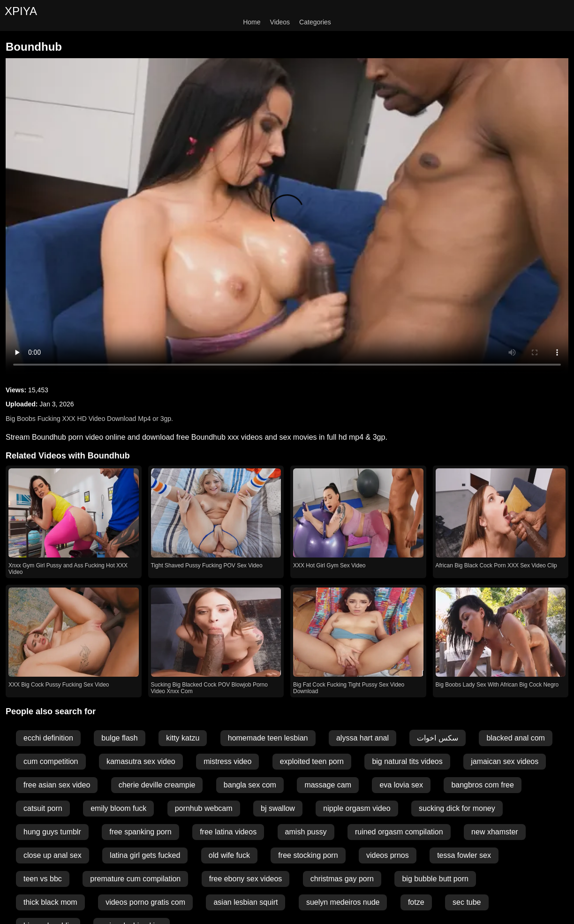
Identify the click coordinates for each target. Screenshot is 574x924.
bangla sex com (250, 785)
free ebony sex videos (246, 879)
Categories (315, 22)
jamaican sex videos (505, 761)
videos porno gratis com (145, 902)
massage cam (328, 785)
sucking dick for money (457, 808)
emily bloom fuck (118, 808)
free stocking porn (308, 855)
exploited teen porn (312, 761)
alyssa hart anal (363, 738)
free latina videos (228, 832)
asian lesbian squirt (245, 902)
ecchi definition (48, 738)
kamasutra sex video (141, 761)
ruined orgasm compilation (399, 832)
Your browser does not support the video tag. (287, 217)
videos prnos (388, 855)
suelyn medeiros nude (343, 902)
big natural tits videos (407, 761)
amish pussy (306, 832)
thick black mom (50, 902)
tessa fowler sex (464, 855)
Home (252, 22)
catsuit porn (43, 808)
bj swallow (278, 808)
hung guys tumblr (52, 832)
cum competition (51, 761)
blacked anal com (516, 738)
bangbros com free (482, 785)
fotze (416, 902)
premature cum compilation (135, 879)
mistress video (227, 761)
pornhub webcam (204, 808)
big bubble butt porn (435, 879)
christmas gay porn (342, 879)
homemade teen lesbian (268, 738)
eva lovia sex (401, 785)
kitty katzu (183, 738)
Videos (280, 22)
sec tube (467, 902)
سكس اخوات (437, 738)
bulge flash (119, 738)
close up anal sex (53, 855)
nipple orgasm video (357, 808)
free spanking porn (140, 832)
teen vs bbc (43, 879)
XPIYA (21, 11)
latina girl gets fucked (145, 855)
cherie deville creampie (157, 785)
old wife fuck (229, 855)
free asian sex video (57, 785)
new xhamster (495, 832)
